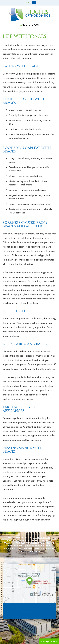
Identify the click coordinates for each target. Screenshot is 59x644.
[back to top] (29, 629)
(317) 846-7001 (31, 25)
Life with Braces (41, 538)
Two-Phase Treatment (16, 543)
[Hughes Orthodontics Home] (30, 15)
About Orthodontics (19, 538)
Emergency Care (12, 549)
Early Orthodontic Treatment (37, 540)
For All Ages (11, 540)
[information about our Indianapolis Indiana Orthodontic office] (32, 581)
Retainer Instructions (38, 546)
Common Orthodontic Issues (39, 549)
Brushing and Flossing (42, 543)
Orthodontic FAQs (30, 551)
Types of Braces (16, 546)
